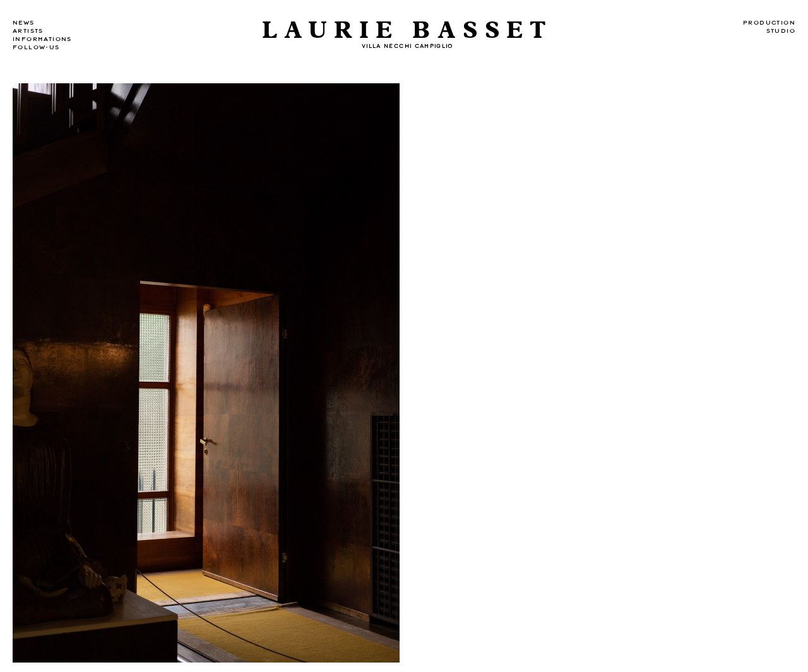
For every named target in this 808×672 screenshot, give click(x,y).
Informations (42, 39)
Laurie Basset (407, 31)
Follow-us (36, 47)
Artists (28, 31)
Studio (781, 31)
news (24, 23)
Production (769, 23)
